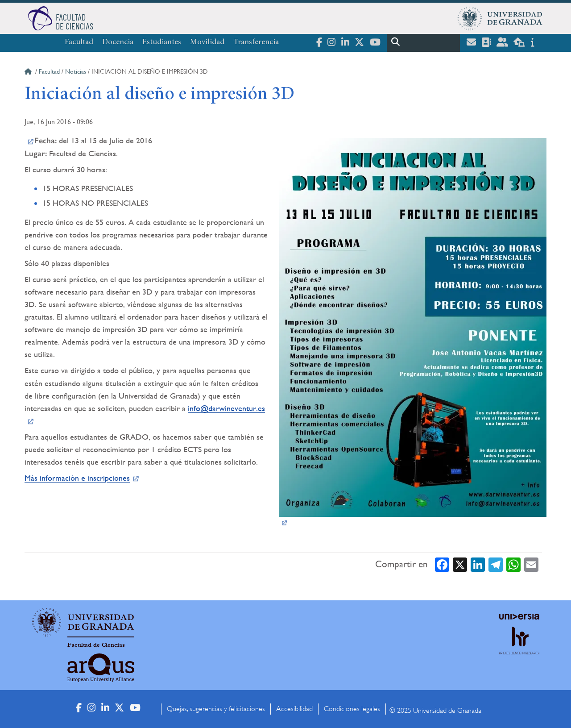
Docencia (118, 42)
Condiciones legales (352, 709)
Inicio (29, 73)
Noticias (76, 71)
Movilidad (207, 42)
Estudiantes (162, 42)
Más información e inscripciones (77, 478)
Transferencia (256, 42)
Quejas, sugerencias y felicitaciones (216, 709)
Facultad (79, 42)
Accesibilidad (294, 709)
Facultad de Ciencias (96, 645)
